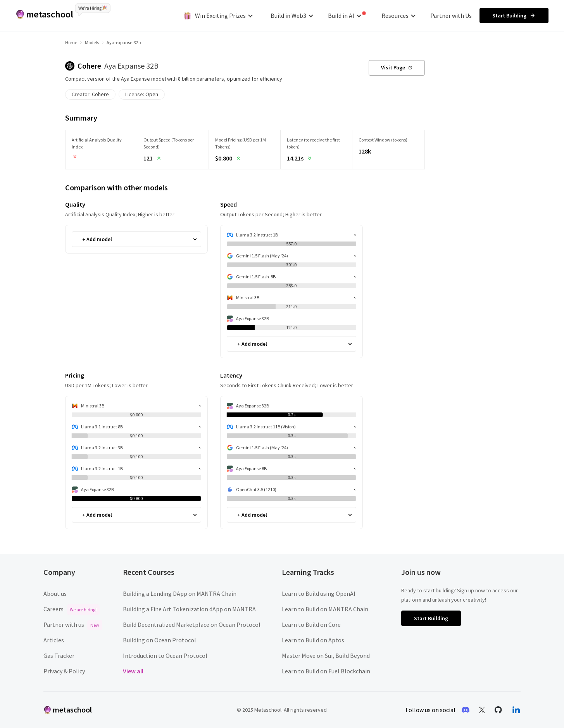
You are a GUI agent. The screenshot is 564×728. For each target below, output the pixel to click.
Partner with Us (451, 16)
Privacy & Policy (64, 671)
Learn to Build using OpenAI (319, 593)
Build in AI (347, 15)
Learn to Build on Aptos (313, 640)
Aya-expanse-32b (124, 42)
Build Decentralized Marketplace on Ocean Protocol (192, 624)
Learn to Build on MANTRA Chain (325, 609)
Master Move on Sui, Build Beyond (326, 656)
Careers (72, 609)
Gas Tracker (59, 656)
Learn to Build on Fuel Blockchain (326, 671)
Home (71, 42)
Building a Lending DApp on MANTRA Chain (180, 593)
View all (133, 671)
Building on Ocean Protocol (160, 640)
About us (55, 593)
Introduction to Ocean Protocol (165, 656)
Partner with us (73, 624)
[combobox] (83, 239)
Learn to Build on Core (311, 624)
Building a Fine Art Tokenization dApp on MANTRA (189, 609)
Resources (398, 16)
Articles (54, 640)
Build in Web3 (292, 16)
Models (92, 42)
